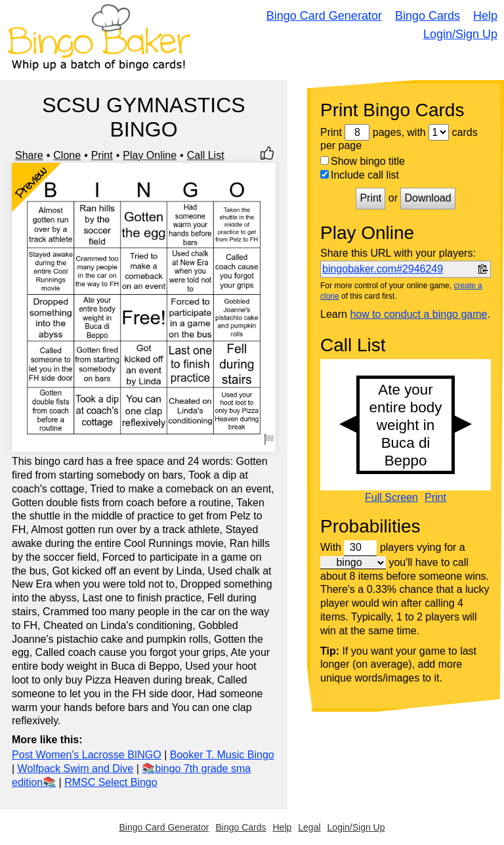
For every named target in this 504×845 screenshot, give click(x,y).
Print (102, 155)
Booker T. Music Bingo (222, 755)
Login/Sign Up (460, 34)
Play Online (150, 155)
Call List (206, 155)
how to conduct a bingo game (418, 314)
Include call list (360, 175)
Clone (67, 155)
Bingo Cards (428, 16)
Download (428, 198)
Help (485, 16)
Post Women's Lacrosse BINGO (87, 755)
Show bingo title (363, 161)
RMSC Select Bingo (111, 782)
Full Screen (391, 498)
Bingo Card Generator (324, 16)
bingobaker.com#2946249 (383, 269)
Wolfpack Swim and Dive (76, 769)
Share (29, 155)
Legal (309, 827)
